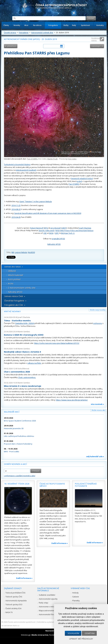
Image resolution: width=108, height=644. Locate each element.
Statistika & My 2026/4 (25, 323)
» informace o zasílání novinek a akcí (20, 476)
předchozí (12, 46)
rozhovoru (98, 323)
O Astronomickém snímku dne (22, 288)
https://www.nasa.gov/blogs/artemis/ (72, 400)
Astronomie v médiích (48, 607)
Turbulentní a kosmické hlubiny (17, 164)
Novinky (17, 25)
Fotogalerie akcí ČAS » (15, 305)
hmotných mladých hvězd (82, 178)
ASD (45, 233)
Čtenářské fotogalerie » (15, 301)
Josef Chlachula (85, 228)
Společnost (85, 25)
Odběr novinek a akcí (15, 464)
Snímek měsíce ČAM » (15, 296)
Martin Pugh (53, 159)
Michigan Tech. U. (68, 233)
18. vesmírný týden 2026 (17, 484)
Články (6, 25)
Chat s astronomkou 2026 (17, 372)
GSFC (57, 233)
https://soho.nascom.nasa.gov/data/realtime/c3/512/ (57, 343)
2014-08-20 (16, 209)
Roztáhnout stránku (96, 39)
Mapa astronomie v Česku (50, 610)
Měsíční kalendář (16, 275)
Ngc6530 (31, 252)
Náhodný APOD (54, 244)
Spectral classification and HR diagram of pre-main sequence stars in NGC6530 (48, 213)
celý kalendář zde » (95, 456)
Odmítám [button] (90, 633)
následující (96, 46)
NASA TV (9, 612)
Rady (74, 25)
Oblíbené (12, 271)
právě (79, 181)
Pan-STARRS (32, 159)
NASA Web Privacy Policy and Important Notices (74, 231)
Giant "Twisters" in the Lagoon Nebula (36, 201)
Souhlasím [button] (73, 633)
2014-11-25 (16, 205)
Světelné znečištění (47, 595)
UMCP (64, 228)
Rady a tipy (44, 603)
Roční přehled (14, 279)
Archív (11, 284)
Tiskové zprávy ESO (14, 604)
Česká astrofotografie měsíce (52, 485)
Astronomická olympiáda (16, 601)
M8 (13, 252)
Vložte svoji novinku (98, 310)
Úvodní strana (10, 33)
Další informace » (24, 578)
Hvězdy (75, 593)
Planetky (76, 601)
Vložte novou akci (99, 410)
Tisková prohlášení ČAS (15, 593)
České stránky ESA (13, 608)
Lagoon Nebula (21, 252)
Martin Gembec (24, 332)
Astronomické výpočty (48, 599)
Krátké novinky (12, 311)
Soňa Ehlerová (23, 369)
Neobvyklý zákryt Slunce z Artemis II (22, 352)
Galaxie (76, 597)
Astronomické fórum (47, 614)
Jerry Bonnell (56, 228)
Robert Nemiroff (37, 228)
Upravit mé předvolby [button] (81, 639)
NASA (51, 233)
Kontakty (100, 25)
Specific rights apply (47, 231)
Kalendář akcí (12, 412)
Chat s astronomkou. (27, 377)
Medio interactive (40, 635)
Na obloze (37, 25)
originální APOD (58, 239)
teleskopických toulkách (26, 170)
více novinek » (97, 404)
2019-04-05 (16, 217)
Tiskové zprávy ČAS (14, 597)
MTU (46, 228)
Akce (26, 25)
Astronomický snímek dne (42, 33)
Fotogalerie (53, 25)
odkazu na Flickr (34, 363)
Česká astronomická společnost (22, 622)
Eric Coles (72, 159)
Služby (66, 25)
